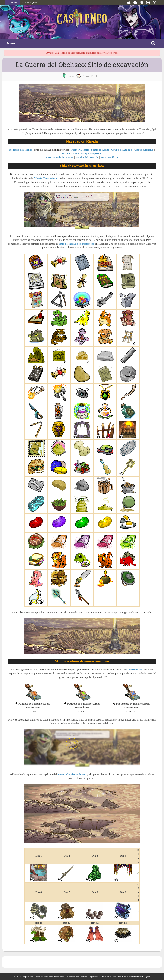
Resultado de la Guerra (60, 157)
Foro (103, 157)
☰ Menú (9, 43)
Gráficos (113, 157)
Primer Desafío (80, 150)
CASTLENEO (13, 3)
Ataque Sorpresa (91, 153)
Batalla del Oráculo (87, 157)
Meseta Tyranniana (45, 178)
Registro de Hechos (21, 150)
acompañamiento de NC (72, 774)
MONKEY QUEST (30, 3)
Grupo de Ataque (122, 150)
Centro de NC (135, 669)
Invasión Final (70, 153)
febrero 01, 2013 (91, 76)
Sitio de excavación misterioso (76, 244)
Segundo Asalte (100, 150)
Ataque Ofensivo (144, 150)
